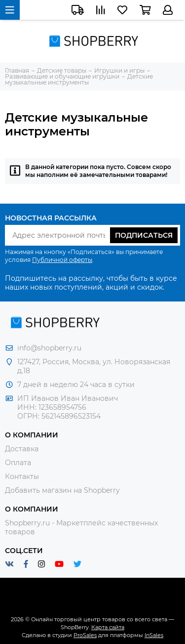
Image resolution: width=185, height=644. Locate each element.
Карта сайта (108, 627)
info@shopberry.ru (49, 348)
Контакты (22, 476)
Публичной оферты (62, 260)
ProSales (85, 635)
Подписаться (144, 235)
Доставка (22, 449)
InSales (154, 635)
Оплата (18, 463)
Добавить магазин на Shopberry (62, 490)
